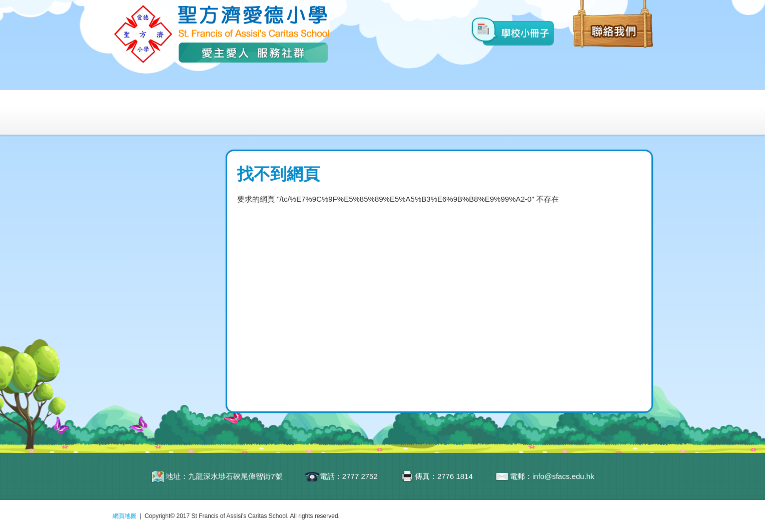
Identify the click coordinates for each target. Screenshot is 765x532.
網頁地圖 (125, 516)
